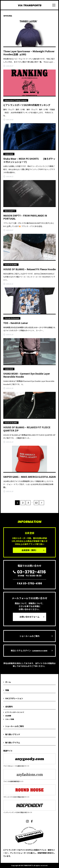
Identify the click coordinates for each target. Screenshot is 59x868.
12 (36, 503)
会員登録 (29, 550)
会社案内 (9, 707)
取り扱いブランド (13, 734)
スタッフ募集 (10, 719)
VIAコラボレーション (14, 698)
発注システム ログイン (30, 651)
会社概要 (8, 716)
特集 (7, 690)
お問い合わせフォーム (29, 617)
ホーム (8, 682)
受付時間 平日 (29, 573)
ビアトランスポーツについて (15, 712)
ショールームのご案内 (29, 636)
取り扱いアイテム (13, 743)
